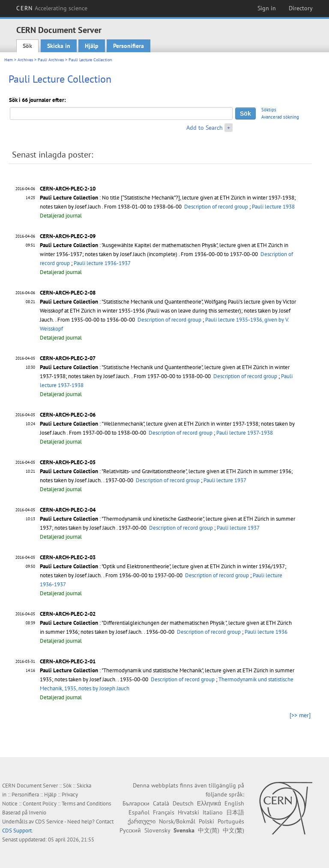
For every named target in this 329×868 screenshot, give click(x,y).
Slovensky (157, 830)
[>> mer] (300, 715)
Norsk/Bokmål (177, 821)
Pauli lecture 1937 (225, 480)
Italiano (213, 812)
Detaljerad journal (61, 216)
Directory (301, 8)
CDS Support (17, 831)
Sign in (267, 8)
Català (161, 803)
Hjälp (92, 46)
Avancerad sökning (280, 117)
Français (164, 812)
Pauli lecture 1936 (266, 632)
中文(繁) (233, 830)
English (234, 803)
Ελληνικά (209, 803)
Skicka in (59, 46)
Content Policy (40, 804)
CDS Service (49, 822)
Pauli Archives (51, 60)
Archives (25, 60)
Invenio (37, 813)
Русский (130, 830)
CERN (52, 8)
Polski (206, 821)
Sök (27, 46)
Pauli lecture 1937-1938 (245, 433)
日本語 (235, 812)
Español (139, 812)
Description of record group (216, 207)
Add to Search (205, 128)
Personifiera (129, 46)
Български (136, 803)
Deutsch (183, 803)
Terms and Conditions (86, 804)
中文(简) (209, 830)
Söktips (269, 110)
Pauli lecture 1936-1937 (102, 263)
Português (231, 821)
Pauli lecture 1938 (273, 207)
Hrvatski (188, 812)
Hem (9, 60)
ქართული (142, 821)
